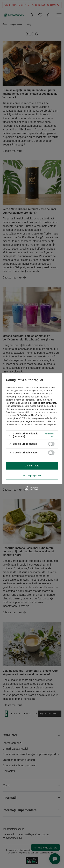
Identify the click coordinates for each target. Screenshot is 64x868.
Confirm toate (32, 466)
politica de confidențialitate (43, 403)
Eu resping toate (32, 476)
